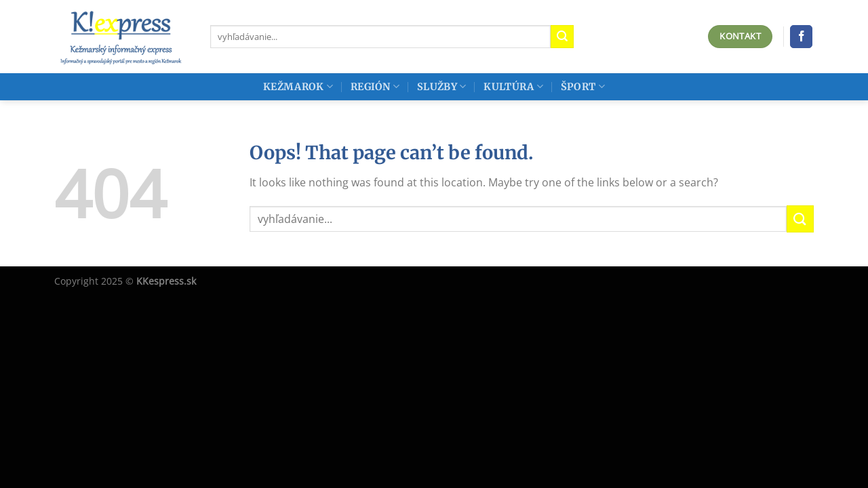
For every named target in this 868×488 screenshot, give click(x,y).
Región (375, 86)
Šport (583, 86)
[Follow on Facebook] (801, 37)
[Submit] (562, 37)
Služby (441, 86)
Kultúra (513, 86)
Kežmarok (298, 86)
